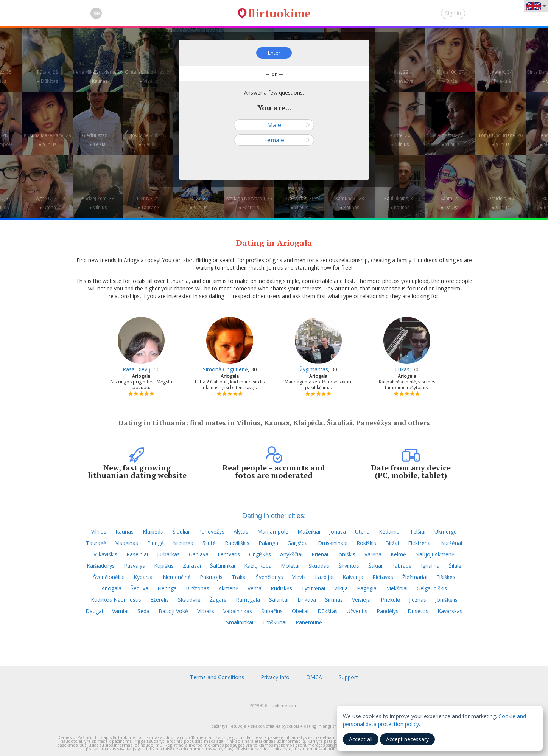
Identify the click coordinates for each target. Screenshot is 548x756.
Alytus (241, 532)
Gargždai (298, 543)
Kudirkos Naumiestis (116, 600)
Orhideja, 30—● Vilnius (501, 203)
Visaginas (127, 543)
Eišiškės (446, 577)
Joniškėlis (446, 600)
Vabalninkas (238, 611)
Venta (255, 588)
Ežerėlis (160, 600)
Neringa (167, 588)
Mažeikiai (309, 532)
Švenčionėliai (109, 577)
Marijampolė (273, 532)
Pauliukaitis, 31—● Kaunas (400, 203)
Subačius (272, 611)
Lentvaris (229, 554)
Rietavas (383, 577)
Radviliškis (237, 543)
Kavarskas (450, 611)
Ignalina (430, 566)
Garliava (199, 554)
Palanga (268, 543)
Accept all (361, 739)
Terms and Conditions (217, 677)
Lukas (402, 369)
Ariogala (111, 588)
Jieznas (418, 600)
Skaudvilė (189, 600)
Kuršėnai (451, 543)
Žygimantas (314, 369)
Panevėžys (211, 532)
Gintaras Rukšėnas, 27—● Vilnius (148, 77)
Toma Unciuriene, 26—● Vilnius (501, 140)
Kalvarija (353, 577)
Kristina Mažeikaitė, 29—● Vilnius (47, 140)
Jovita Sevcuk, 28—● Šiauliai (148, 140)
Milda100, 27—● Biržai (450, 77)
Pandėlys (388, 611)
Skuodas (319, 566)
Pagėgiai (367, 588)
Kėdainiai (390, 532)
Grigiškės (260, 554)
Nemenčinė (177, 577)
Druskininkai (333, 543)
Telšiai (418, 532)
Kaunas (125, 532)
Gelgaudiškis (432, 588)
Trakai (239, 577)
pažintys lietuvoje (229, 726)
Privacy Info (275, 677)
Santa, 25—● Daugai (450, 203)
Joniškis (346, 554)
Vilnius (99, 532)
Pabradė (402, 566)
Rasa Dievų (137, 369)
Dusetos (418, 611)
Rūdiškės (281, 588)
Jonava (338, 532)
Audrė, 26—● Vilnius (400, 140)
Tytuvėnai (313, 588)
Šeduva (139, 588)
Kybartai (144, 577)
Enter (274, 53)
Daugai (94, 611)
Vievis (299, 577)
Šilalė (455, 566)
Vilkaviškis (105, 554)
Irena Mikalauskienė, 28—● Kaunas (98, 77)
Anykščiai (291, 554)
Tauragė (96, 543)
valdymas (223, 749)
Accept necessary (407, 739)
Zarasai (192, 566)
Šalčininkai (223, 566)
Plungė (156, 543)
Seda (143, 611)
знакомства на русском (275, 726)
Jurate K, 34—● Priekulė (501, 77)
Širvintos (349, 566)
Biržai (392, 543)
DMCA (314, 677)
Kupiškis (164, 566)
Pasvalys (134, 566)
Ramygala (248, 600)
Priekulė (390, 600)
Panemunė (309, 622)
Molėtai (290, 566)
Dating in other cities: (274, 516)
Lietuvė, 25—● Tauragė (148, 203)
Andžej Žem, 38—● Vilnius (98, 203)
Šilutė (209, 543)
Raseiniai (137, 554)
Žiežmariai (415, 577)
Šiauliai (181, 532)
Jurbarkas (168, 554)
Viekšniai (397, 588)
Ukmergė (446, 532)
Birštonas (198, 588)
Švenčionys (269, 577)
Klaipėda (153, 532)
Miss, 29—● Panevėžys (400, 77)
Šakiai (375, 566)
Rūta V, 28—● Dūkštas (47, 77)
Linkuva (307, 600)
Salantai (279, 600)
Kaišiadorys (101, 566)
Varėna (373, 554)
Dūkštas (328, 611)
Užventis (357, 611)
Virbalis (206, 611)
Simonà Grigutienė (225, 369)
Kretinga (183, 543)
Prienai (320, 554)
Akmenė (228, 588)
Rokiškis (366, 543)
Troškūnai (274, 622)
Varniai (120, 611)
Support (348, 677)
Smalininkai (240, 622)
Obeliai (300, 611)
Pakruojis (211, 577)
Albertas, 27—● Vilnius (450, 140)
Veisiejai (362, 600)
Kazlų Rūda (258, 566)
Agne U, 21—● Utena (47, 203)
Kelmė (398, 554)
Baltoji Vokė (173, 611)
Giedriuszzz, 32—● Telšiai (98, 140)
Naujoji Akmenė (435, 554)
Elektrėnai (420, 543)
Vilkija (341, 588)
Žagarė (218, 600)
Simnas (334, 600)
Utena (362, 532)
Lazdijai (324, 577)
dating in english (320, 726)
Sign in (453, 13)
